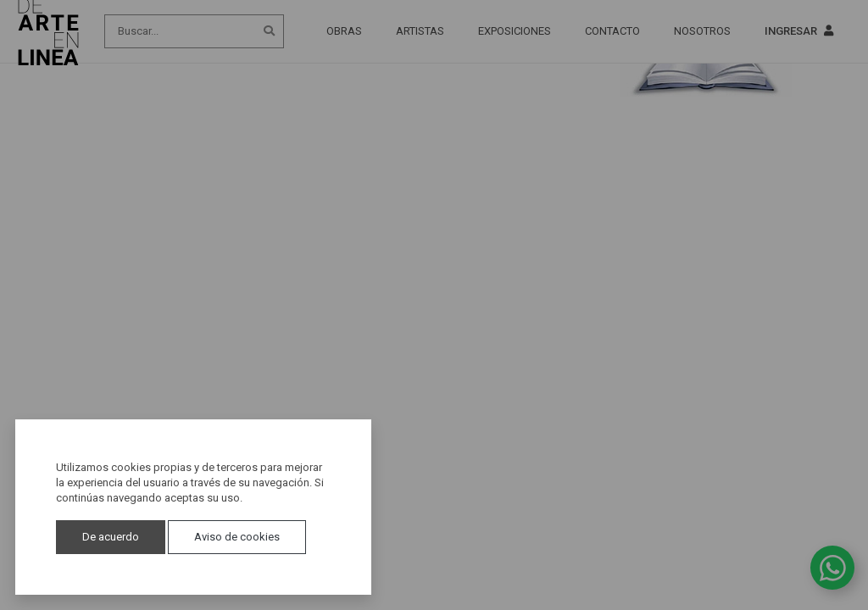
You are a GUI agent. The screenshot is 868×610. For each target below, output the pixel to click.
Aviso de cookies (237, 537)
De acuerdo (111, 537)
